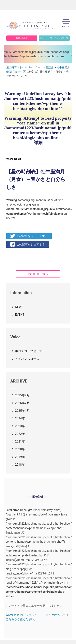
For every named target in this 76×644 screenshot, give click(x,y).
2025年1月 (22, 411)
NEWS (19, 307)
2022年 (20, 434)
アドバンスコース (27, 359)
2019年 (20, 457)
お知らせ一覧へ (38, 274)
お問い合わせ (22, 38)
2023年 (20, 426)
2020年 (20, 449)
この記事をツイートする (32, 236)
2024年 (20, 418)
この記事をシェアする (31, 244)
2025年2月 (22, 403)
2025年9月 (22, 395)
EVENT (20, 315)
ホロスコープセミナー (30, 351)
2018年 (20, 465)
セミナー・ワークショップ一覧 (54, 38)
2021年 (20, 441)
